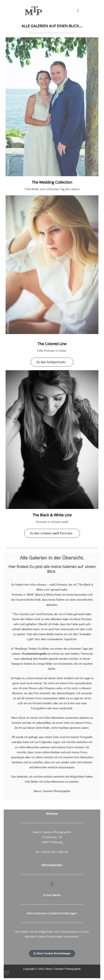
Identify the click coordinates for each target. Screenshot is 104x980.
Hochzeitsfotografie (34, 654)
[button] (78, 11)
